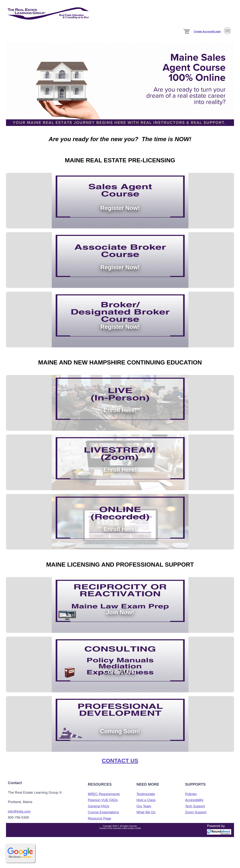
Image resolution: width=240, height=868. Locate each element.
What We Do (146, 815)
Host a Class (146, 803)
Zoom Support (196, 815)
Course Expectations (103, 815)
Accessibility (194, 803)
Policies (191, 797)
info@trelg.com (19, 814)
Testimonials (146, 797)
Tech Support (195, 809)
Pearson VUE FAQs (103, 803)
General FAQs (99, 809)
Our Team (144, 809)
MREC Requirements (104, 797)
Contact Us (120, 763)
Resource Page (100, 821)
